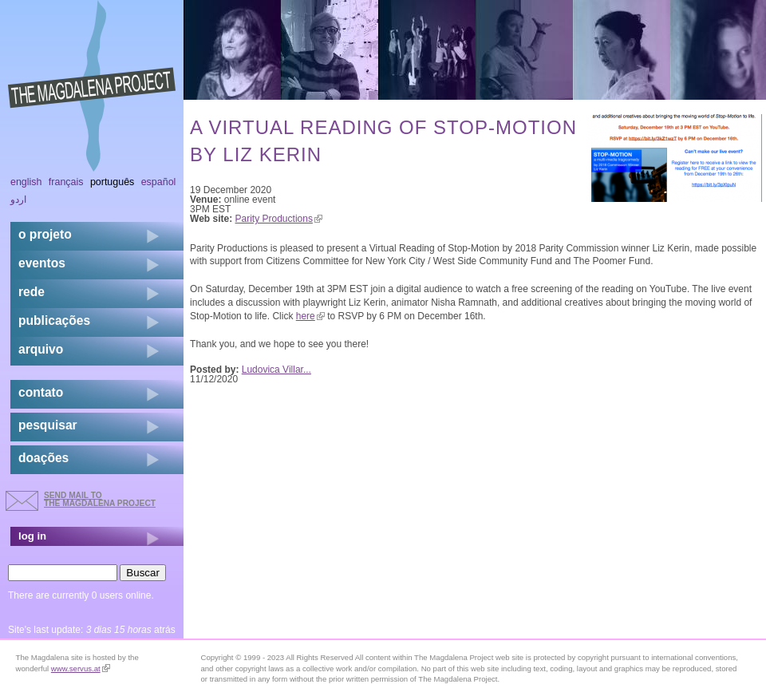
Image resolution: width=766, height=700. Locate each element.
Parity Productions (279, 219)
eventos (42, 263)
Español (159, 182)
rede (32, 292)
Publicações (54, 320)
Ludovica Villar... (276, 370)
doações (43, 458)
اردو (18, 200)
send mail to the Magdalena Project (100, 499)
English (26, 182)
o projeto (45, 234)
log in (32, 536)
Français (66, 182)
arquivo (41, 349)
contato (41, 392)
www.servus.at (81, 668)
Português (112, 182)
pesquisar (48, 425)
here (310, 316)
